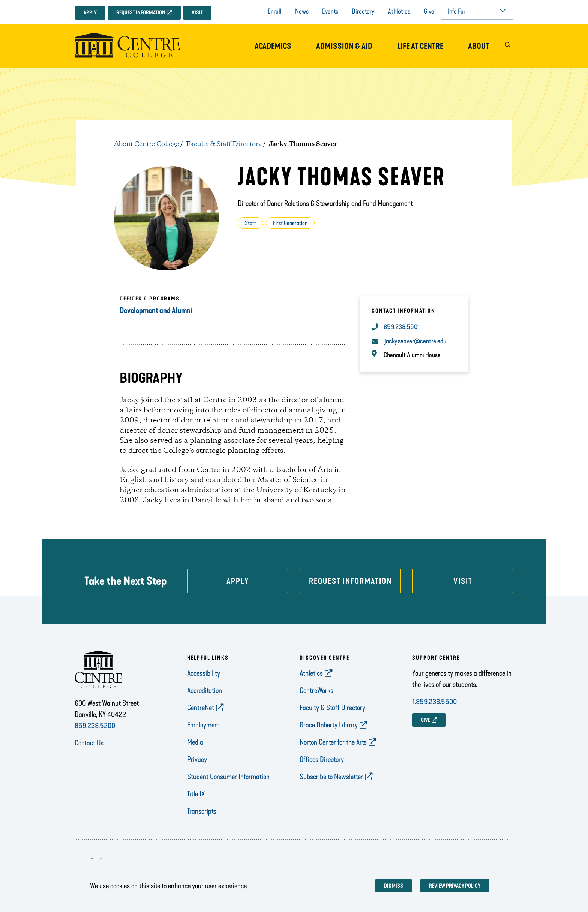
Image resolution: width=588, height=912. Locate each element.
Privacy (197, 759)
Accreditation (205, 690)
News (302, 11)
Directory (363, 11)
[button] (507, 46)
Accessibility (204, 673)
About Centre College (146, 144)
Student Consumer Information (228, 777)
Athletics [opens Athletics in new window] (311, 673)
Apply (90, 13)
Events (330, 11)
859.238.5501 (402, 327)
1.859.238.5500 (434, 702)
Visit (197, 13)
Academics (273, 46)
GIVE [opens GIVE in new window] (425, 720)
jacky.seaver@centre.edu (415, 341)
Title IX (196, 794)
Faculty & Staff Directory (224, 144)
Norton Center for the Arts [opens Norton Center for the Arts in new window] (333, 742)
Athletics (399, 11)
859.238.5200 (95, 726)
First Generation (290, 223)
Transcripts (202, 811)
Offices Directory (322, 759)
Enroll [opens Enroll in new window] (275, 11)
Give (429, 11)
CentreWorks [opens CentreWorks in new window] (316, 690)
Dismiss (394, 886)
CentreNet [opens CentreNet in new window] (201, 708)
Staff (250, 223)
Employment (204, 725)
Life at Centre (420, 46)
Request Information (141, 13)
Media (195, 742)
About (478, 46)
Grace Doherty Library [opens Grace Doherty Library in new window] (329, 725)
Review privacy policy (455, 886)
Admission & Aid (344, 46)
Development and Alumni (156, 310)
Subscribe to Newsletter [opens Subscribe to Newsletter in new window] (331, 777)
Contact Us (89, 743)
